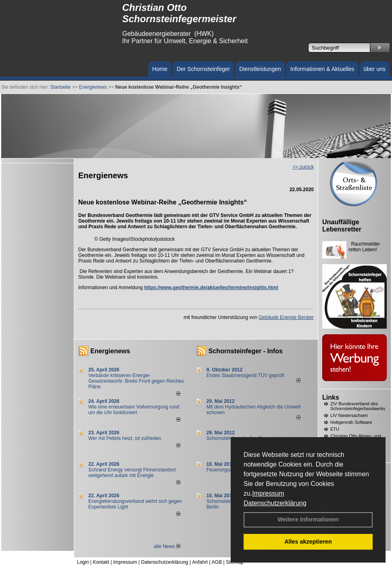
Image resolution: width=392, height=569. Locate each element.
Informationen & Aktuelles (322, 69)
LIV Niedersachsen (349, 415)
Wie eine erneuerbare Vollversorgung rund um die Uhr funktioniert (134, 410)
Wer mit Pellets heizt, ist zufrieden (125, 438)
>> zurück (303, 167)
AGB (217, 562)
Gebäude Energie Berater (286, 317)
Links (331, 397)
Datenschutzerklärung (275, 503)
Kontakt (101, 562)
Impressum (268, 493)
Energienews (110, 351)
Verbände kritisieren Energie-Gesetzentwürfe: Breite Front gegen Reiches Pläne (136, 381)
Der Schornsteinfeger (203, 69)
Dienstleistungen (260, 69)
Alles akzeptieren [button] (308, 542)
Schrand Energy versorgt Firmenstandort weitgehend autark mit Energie (132, 473)
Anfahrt (200, 562)
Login (83, 562)
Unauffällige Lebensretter (342, 226)
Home (160, 69)
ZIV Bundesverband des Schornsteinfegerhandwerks (358, 406)
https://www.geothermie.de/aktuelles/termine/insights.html (211, 288)
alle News (167, 546)
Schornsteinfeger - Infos (246, 351)
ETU (335, 429)
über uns (375, 69)
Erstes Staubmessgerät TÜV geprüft (245, 375)
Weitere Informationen (308, 519)
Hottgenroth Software (351, 422)
